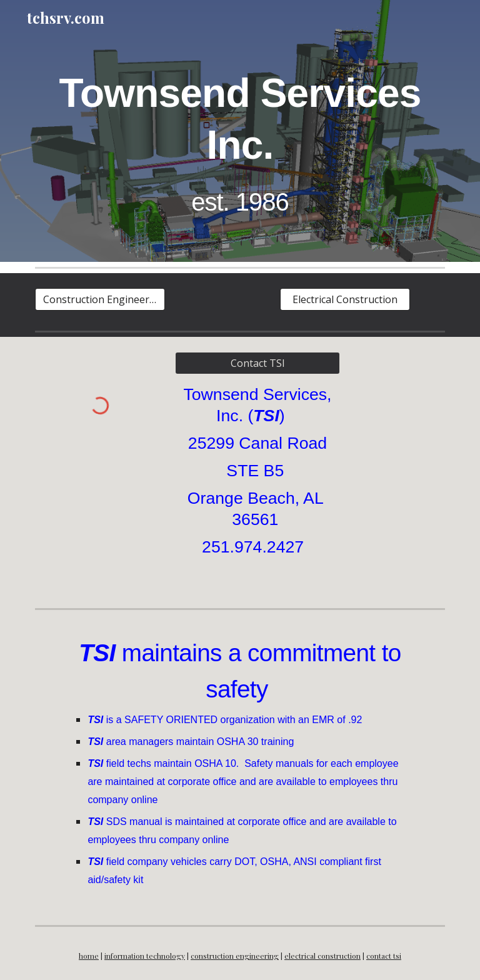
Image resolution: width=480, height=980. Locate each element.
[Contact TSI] (257, 363)
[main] (240, 140)
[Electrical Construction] (345, 299)
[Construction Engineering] (100, 299)
